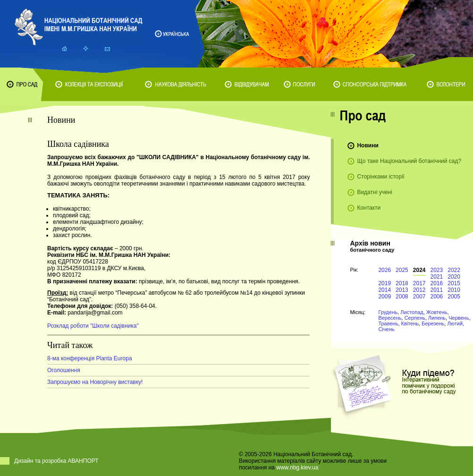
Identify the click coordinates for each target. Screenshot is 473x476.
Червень (459, 318)
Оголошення (64, 370)
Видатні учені (374, 192)
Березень (433, 323)
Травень (388, 323)
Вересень (390, 318)
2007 (419, 297)
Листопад (412, 312)
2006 (437, 297)
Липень (437, 318)
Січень (386, 329)
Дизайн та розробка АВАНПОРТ (56, 461)
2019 (384, 283)
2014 (384, 290)
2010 (454, 290)
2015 (454, 283)
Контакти (369, 208)
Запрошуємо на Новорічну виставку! (95, 382)
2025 (402, 270)
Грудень (388, 312)
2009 (384, 297)
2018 (402, 283)
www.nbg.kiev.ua (297, 467)
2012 (419, 290)
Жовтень (437, 312)
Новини (367, 145)
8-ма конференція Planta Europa (90, 358)
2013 (402, 290)
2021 (437, 277)
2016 (437, 283)
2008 (402, 297)
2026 (384, 270)
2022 (454, 270)
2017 (419, 283)
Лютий (455, 323)
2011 (437, 290)
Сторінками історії (381, 177)
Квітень (410, 323)
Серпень (415, 318)
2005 (454, 297)
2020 (454, 277)
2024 (419, 270)
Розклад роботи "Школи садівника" (93, 326)
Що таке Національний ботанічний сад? (409, 161)
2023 (437, 270)
